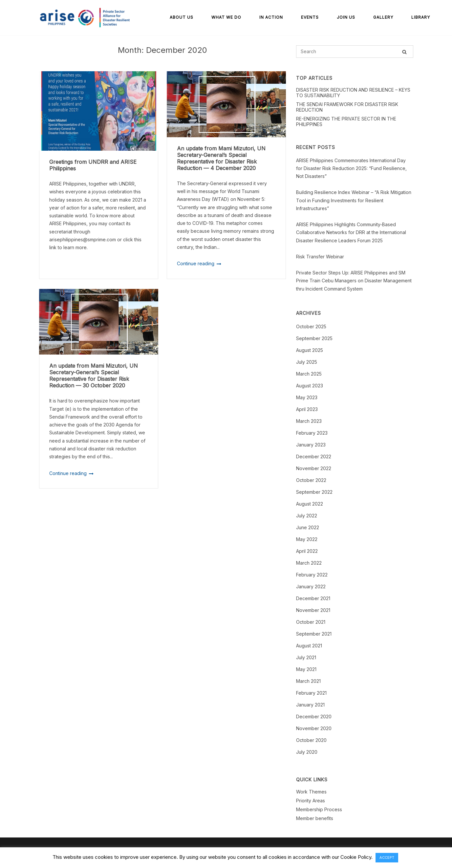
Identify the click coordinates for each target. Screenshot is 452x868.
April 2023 (307, 409)
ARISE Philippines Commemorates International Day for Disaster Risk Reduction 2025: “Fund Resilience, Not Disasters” (351, 168)
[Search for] (355, 52)
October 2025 (311, 326)
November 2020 (314, 728)
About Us (182, 17)
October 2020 (311, 740)
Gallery (383, 17)
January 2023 (311, 445)
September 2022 (314, 492)
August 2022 (310, 504)
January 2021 (310, 705)
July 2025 (307, 362)
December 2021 (313, 598)
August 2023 (310, 386)
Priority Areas (311, 801)
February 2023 (312, 433)
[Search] (404, 52)
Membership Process (319, 809)
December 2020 (314, 716)
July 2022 (307, 516)
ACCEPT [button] (387, 857)
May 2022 (307, 539)
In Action (271, 17)
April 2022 (307, 551)
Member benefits (315, 818)
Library (421, 17)
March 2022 (309, 563)
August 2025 (310, 350)
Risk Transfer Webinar (320, 257)
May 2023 (307, 397)
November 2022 (314, 468)
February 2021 (311, 693)
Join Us (346, 17)
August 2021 (309, 646)
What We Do (226, 17)
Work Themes (311, 792)
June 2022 (308, 527)
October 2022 (311, 480)
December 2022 (314, 456)
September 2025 (314, 338)
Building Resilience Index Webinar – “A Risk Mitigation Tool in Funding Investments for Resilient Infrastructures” (354, 200)
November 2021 (313, 610)
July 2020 (307, 752)
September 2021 (314, 634)
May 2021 (306, 669)
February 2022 (312, 575)
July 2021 (306, 657)
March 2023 (309, 421)
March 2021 (308, 681)
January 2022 (311, 586)
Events (310, 17)
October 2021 (311, 622)
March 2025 (309, 374)
